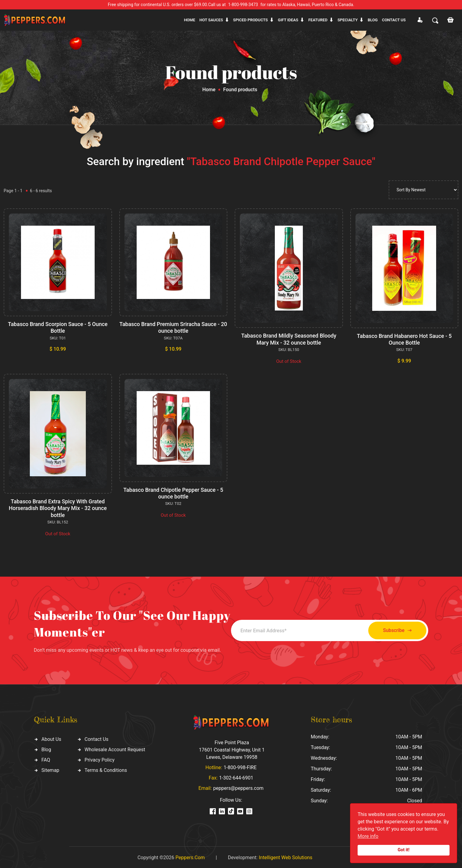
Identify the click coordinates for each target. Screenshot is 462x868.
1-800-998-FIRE (240, 767)
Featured (318, 20)
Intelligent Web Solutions (285, 857)
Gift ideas (288, 20)
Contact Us (97, 738)
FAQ (46, 759)
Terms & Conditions (106, 769)
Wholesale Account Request (115, 748)
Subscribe (395, 629)
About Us (51, 738)
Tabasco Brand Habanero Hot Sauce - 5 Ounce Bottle (404, 339)
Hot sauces (211, 20)
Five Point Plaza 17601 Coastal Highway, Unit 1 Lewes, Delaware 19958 (232, 749)
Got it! (404, 850)
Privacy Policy (100, 759)
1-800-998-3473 (243, 5)
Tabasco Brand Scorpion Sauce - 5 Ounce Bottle (58, 327)
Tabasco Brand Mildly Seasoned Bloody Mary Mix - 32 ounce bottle (289, 339)
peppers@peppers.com (238, 787)
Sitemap (50, 769)
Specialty (348, 20)
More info (368, 836)
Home (189, 20)
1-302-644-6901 (236, 777)
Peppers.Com (190, 857)
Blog (373, 20)
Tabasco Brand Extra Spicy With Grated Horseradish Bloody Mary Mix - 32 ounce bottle (58, 508)
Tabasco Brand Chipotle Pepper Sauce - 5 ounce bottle (173, 493)
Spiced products (250, 20)
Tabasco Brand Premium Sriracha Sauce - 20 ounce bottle (173, 327)
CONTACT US (394, 20)
